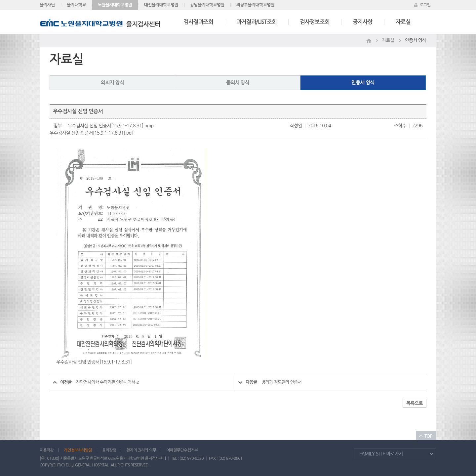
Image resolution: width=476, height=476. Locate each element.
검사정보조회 (315, 22)
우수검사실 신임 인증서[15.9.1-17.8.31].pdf (91, 133)
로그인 (425, 5)
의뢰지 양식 (113, 83)
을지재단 (47, 5)
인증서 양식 (363, 83)
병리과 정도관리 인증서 (281, 382)
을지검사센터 (100, 24)
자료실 (403, 22)
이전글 (66, 382)
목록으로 (415, 403)
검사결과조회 (198, 22)
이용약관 (47, 450)
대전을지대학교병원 (161, 5)
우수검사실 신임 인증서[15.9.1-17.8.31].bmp (111, 126)
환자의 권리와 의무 (141, 450)
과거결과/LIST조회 (257, 22)
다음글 (251, 382)
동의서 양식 (238, 83)
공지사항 (363, 22)
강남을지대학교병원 (207, 5)
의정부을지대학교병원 (255, 5)
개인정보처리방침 (78, 450)
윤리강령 (109, 450)
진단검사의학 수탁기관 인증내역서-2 (107, 382)
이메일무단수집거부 (182, 450)
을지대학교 (76, 5)
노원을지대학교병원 (115, 5)
